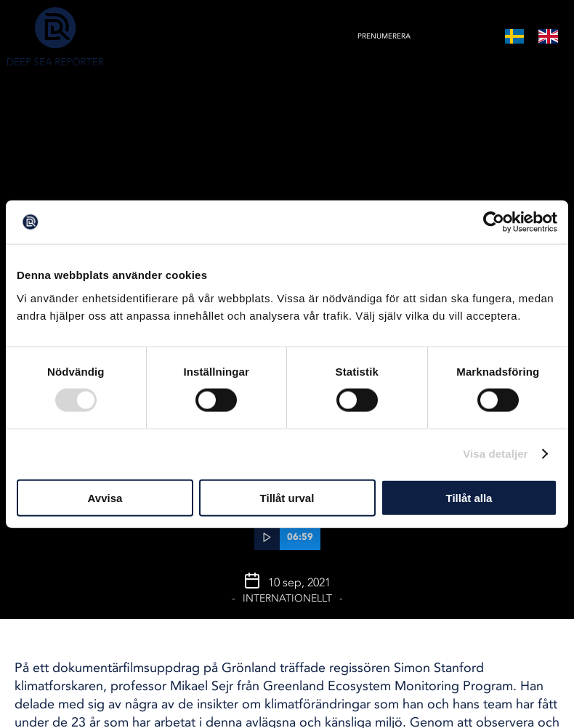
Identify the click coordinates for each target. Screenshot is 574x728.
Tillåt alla (469, 497)
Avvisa (105, 497)
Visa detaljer (495, 454)
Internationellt (287, 598)
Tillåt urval (287, 497)
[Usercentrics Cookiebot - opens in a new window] (494, 222)
